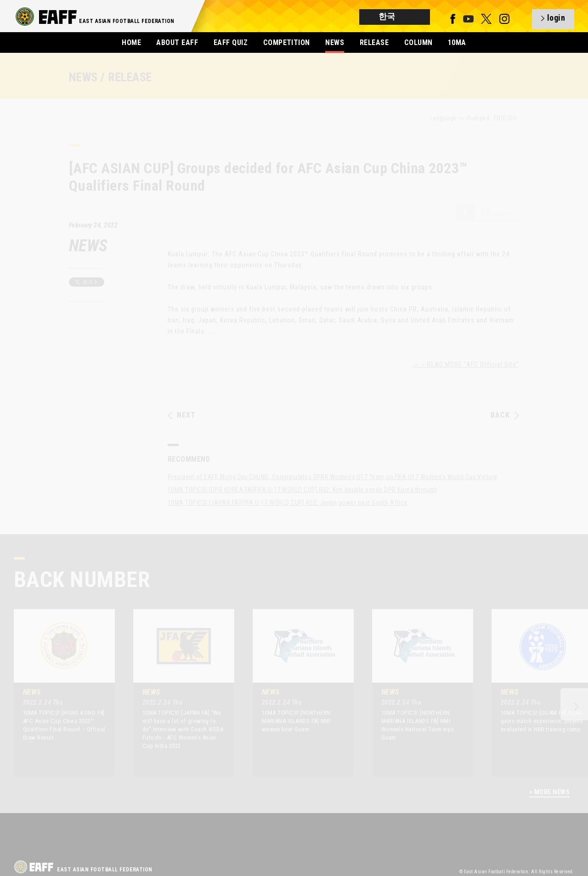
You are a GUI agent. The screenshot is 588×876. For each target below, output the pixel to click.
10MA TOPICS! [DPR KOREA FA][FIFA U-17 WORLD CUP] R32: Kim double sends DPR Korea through (302, 490)
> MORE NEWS (549, 792)
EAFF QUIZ (231, 42)
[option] (57, 693)
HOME (131, 42)
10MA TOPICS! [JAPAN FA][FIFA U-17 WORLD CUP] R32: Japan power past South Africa (288, 503)
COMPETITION (287, 42)
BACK (505, 415)
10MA (457, 42)
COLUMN (418, 42)
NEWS (335, 42)
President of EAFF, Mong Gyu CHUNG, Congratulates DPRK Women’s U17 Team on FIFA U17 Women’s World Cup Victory (333, 477)
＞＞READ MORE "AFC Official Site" (466, 364)
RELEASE (374, 42)
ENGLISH (505, 118)
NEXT (182, 415)
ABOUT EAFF (177, 42)
